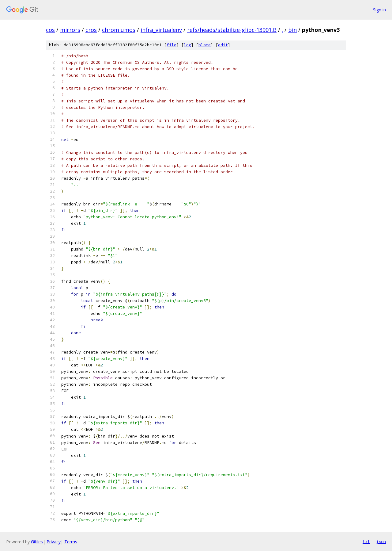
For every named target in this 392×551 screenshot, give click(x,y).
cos (50, 30)
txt (366, 541)
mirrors (70, 30)
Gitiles (37, 542)
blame (205, 45)
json (381, 541)
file (171, 45)
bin (292, 30)
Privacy (54, 542)
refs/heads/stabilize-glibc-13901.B (232, 30)
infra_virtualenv (161, 30)
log (187, 45)
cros (91, 30)
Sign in (379, 10)
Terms (71, 542)
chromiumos (119, 30)
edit (223, 45)
